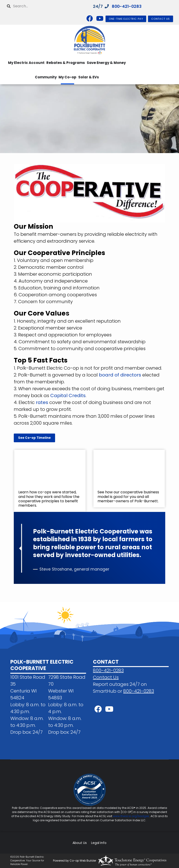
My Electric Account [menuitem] (26, 63)
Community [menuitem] (46, 77)
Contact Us (106, 677)
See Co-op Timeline (34, 438)
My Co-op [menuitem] (67, 77)
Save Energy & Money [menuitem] (106, 63)
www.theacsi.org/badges (131, 816)
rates (42, 402)
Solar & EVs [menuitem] (89, 77)
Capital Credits (68, 396)
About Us (80, 843)
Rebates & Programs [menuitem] (66, 63)
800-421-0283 (127, 7)
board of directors (120, 375)
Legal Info (99, 843)
